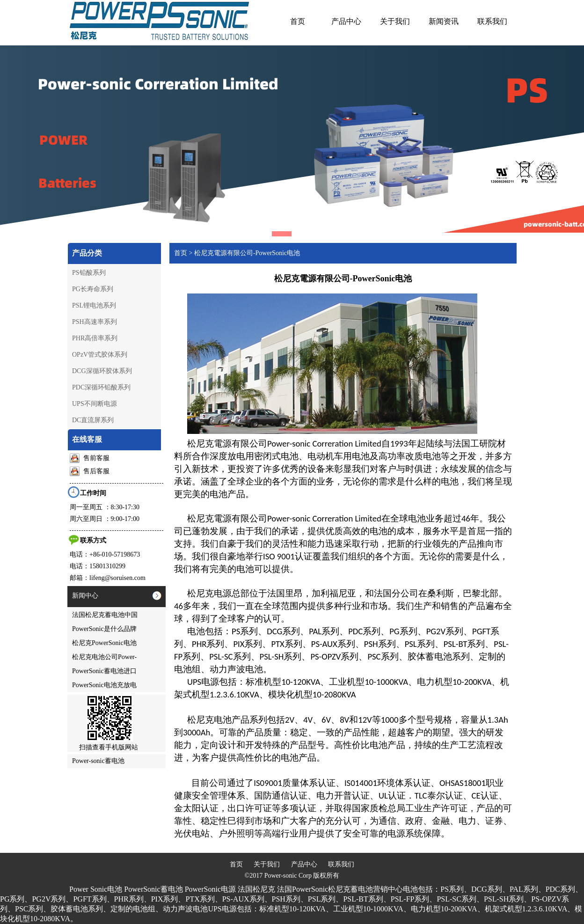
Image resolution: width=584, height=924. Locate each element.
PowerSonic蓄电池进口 (104, 671)
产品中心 (304, 864)
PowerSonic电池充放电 (104, 685)
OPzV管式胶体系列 (100, 355)
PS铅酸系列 (89, 273)
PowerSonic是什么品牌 (104, 629)
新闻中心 (85, 596)
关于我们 (267, 864)
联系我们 (341, 864)
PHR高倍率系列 (95, 338)
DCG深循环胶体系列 (102, 371)
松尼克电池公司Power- (104, 657)
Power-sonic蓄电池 (98, 761)
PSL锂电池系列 (94, 305)
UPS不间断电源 (95, 404)
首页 (181, 253)
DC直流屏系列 (93, 420)
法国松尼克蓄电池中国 (105, 615)
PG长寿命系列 (93, 289)
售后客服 (90, 471)
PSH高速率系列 (95, 322)
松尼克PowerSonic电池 (104, 643)
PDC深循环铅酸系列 (101, 387)
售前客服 (90, 458)
